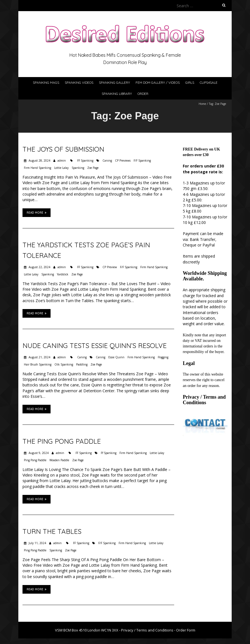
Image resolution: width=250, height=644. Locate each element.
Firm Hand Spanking (37, 168)
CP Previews (123, 161)
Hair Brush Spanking (38, 364)
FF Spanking (85, 161)
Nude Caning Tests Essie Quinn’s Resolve (95, 346)
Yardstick (63, 274)
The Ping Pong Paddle (62, 441)
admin (62, 161)
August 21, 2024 (39, 357)
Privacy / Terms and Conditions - (149, 630)
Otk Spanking (64, 364)
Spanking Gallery (114, 82)
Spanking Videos (79, 82)
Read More (37, 213)
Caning (107, 161)
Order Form (186, 630)
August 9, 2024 (38, 453)
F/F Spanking (142, 161)
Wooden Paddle (59, 460)
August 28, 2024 (39, 161)
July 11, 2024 (37, 543)
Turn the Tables (52, 531)
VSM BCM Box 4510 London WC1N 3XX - (88, 630)
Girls (190, 82)
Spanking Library (117, 94)
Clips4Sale (209, 82)
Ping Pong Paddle (35, 460)
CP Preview (110, 267)
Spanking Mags (46, 82)
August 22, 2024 (39, 267)
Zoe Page (93, 168)
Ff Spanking (109, 453)
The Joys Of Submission (63, 149)
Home (202, 104)
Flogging (163, 357)
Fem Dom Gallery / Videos (158, 82)
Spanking (78, 168)
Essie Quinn (116, 357)
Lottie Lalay (61, 168)
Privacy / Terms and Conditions (204, 400)
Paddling (82, 364)
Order (143, 94)
